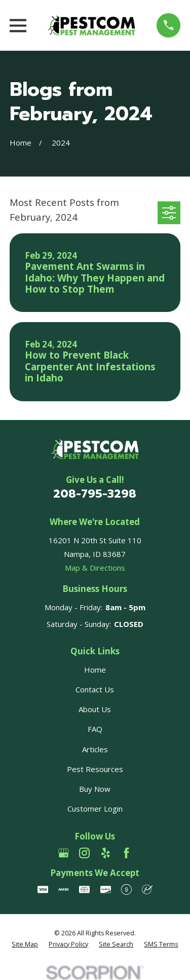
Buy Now (95, 789)
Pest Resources (95, 769)
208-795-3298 (95, 494)
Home (95, 670)
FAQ (95, 729)
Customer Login (95, 809)
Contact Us (95, 689)
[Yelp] (106, 853)
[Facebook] (126, 853)
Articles (95, 749)
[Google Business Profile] (64, 853)
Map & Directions (95, 568)
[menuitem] (25, 945)
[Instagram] (84, 853)
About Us (95, 709)
